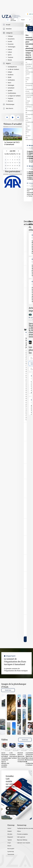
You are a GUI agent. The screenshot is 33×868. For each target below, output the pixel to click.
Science (10, 49)
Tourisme (10, 57)
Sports (10, 55)
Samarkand (11, 88)
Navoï (9, 83)
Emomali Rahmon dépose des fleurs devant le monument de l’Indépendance (22, 757)
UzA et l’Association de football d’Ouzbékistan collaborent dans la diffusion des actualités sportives (6, 760)
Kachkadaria (11, 80)
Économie (11, 44)
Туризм (10, 840)
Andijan (10, 72)
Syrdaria (10, 90)
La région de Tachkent (14, 96)
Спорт (9, 843)
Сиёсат (9, 828)
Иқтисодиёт (11, 849)
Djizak (10, 77)
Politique (10, 36)
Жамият (10, 831)
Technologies (12, 47)
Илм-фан (10, 834)
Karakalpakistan (12, 67)
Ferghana (10, 98)
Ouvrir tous (8, 690)
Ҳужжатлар (11, 851)
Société (10, 41)
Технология (11, 854)
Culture (10, 52)
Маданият (10, 837)
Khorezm (10, 101)
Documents (11, 39)
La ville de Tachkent (13, 69)
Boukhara (11, 75)
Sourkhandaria (12, 93)
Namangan (11, 85)
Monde (10, 60)
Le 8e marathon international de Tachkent (13, 755)
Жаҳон (9, 846)
